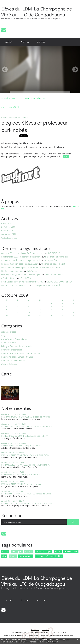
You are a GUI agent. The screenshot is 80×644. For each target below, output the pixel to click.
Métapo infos (51, 260)
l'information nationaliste (57, 257)
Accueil (9, 42)
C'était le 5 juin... (9, 278)
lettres (58, 551)
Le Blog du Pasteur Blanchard (46, 285)
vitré (4, 556)
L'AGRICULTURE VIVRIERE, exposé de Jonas (21, 484)
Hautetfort (45, 630)
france (13, 556)
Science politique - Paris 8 (54, 264)
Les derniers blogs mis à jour (21, 632)
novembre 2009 (8, 227)
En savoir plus (53, 642)
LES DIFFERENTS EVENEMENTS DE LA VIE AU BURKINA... (27, 503)
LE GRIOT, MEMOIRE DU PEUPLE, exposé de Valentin (26, 417)
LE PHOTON (25, 278)
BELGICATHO (54, 253)
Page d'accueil (23, 98)
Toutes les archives (9, 238)
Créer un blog (35, 630)
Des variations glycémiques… (14, 267)
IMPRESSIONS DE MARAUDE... (15, 285)
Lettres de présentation (12, 350)
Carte (7, 374)
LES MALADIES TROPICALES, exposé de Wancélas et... (26, 465)
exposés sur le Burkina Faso (14, 339)
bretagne (17, 551)
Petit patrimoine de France (13, 361)
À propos (41, 42)
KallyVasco (32, 271)
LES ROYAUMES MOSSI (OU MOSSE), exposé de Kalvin (26, 494)
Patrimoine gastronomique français (17, 357)
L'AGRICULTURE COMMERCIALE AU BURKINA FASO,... (26, 455)
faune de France (9, 343)
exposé (29, 551)
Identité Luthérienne (54, 275)
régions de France (9, 364)
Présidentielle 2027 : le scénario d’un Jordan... (21, 257)
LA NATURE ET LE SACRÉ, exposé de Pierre (21, 474)
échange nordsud (52, 156)
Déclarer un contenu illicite (12, 635)
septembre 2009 (9, 234)
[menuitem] (9, 42)
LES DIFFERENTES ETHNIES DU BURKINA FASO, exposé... (28, 426)
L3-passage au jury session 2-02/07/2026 (20, 264)
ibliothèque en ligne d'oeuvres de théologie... (21, 275)
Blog (3, 336)
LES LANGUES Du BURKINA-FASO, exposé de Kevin (25, 436)
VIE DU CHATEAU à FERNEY (60, 282)
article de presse (9, 332)
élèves (5, 551)
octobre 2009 (7, 231)
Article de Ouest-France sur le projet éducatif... (22, 446)
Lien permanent (10, 154)
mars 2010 (6, 223)
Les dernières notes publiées (40, 632)
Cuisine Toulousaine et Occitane (46, 267)
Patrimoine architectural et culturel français (21, 353)
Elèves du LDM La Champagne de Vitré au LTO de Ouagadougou (37, 11)
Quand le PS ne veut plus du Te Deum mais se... (23, 253)
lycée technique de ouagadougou (28, 156)
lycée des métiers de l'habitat (49, 556)
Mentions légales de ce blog (30, 635)
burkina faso (71, 551)
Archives (25, 42)
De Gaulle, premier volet (12, 271)
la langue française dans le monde (17, 346)
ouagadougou (26, 556)
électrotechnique (43, 551)
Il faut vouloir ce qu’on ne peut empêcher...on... (22, 282)
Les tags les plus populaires (59, 632)
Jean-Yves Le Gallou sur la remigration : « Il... (21, 260)
